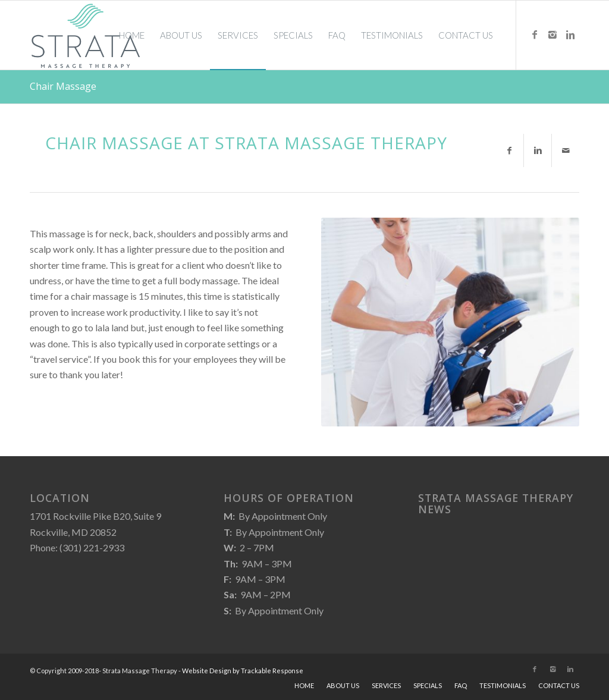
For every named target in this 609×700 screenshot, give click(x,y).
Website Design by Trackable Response (243, 671)
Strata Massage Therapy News (496, 504)
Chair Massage (63, 86)
